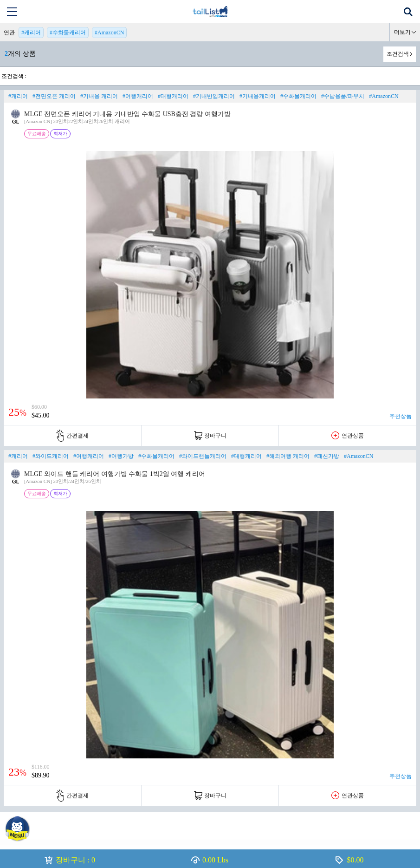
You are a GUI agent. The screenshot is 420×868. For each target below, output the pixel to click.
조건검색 (398, 54)
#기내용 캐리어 (99, 96)
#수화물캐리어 (68, 33)
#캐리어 (31, 33)
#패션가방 (327, 456)
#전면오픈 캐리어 (54, 96)
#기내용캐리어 (258, 96)
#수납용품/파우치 (343, 96)
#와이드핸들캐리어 (203, 456)
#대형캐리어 (173, 96)
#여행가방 (121, 456)
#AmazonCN (109, 33)
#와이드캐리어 (51, 456)
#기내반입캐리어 (214, 96)
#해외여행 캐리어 (288, 456)
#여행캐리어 (138, 96)
